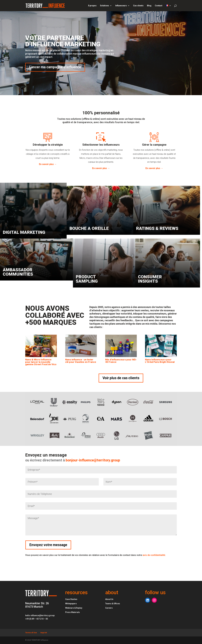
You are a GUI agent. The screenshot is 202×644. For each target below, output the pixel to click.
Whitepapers (71, 604)
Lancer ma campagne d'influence (55, 67)
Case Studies (71, 599)
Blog (149, 6)
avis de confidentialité (154, 555)
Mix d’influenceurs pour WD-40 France (121, 361)
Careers (109, 608)
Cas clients (138, 6)
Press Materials (73, 612)
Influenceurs (121, 6)
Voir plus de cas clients (121, 378)
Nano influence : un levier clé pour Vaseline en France (81, 361)
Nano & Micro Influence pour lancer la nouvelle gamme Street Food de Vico (41, 362)
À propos (92, 6)
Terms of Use (31, 633)
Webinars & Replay (74, 608)
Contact (159, 6)
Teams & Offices (113, 604)
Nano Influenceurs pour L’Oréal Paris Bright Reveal (160, 361)
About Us (109, 599)
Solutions (105, 6)
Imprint (44, 633)
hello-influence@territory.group (40, 615)
